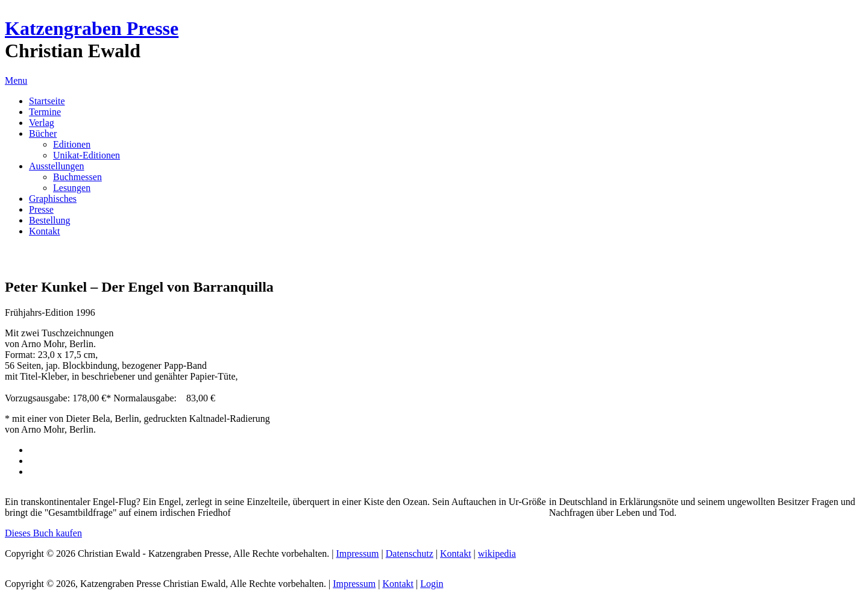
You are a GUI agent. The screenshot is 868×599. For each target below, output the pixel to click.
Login (432, 584)
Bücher (43, 133)
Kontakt (45, 231)
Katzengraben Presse (92, 28)
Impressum (357, 554)
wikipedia (497, 554)
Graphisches (53, 199)
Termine (45, 112)
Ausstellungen (57, 166)
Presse (41, 209)
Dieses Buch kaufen (43, 533)
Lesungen (72, 188)
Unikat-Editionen (86, 155)
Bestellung (49, 220)
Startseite (47, 101)
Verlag (42, 123)
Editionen (72, 144)
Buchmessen (77, 177)
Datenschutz (410, 554)
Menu (16, 80)
